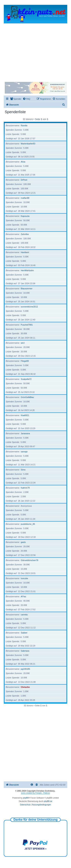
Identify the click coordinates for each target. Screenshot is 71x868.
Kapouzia (25, 216)
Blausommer (27, 289)
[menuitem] (16, 99)
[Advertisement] (35, 51)
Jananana (25, 433)
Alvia (23, 162)
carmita (24, 615)
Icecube (25, 578)
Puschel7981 (27, 325)
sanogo (24, 452)
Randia (24, 125)
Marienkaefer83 (28, 144)
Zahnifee (25, 234)
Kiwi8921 (25, 415)
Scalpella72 (26, 379)
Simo (23, 470)
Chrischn (25, 687)
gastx (23, 542)
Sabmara (25, 651)
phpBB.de (48, 801)
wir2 (23, 343)
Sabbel (24, 633)
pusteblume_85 (28, 524)
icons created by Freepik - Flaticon (35, 793)
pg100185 (25, 669)
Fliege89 (25, 361)
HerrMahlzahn (27, 270)
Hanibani (25, 252)
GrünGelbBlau (27, 397)
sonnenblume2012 (29, 307)
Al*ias (23, 596)
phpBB (26, 798)
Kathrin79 (25, 488)
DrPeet (24, 180)
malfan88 (25, 198)
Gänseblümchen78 (30, 560)
